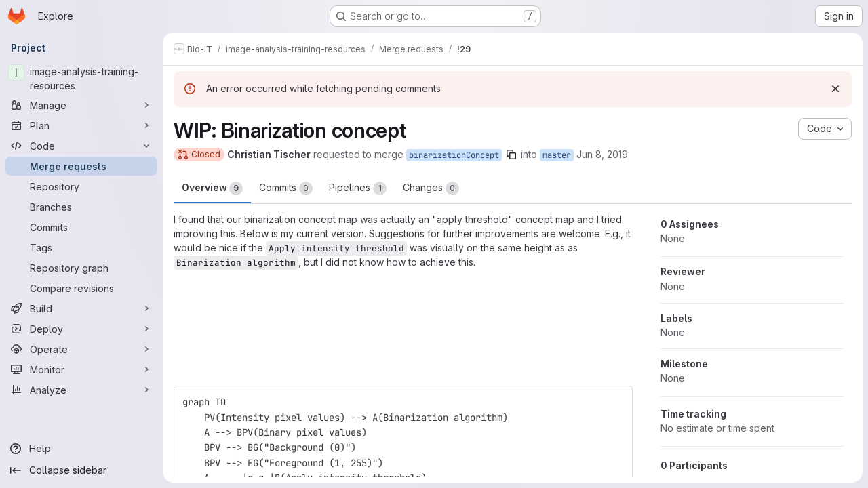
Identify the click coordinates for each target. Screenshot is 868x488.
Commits (286, 188)
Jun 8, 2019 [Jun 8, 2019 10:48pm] (602, 154)
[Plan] (81, 125)
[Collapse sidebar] (81, 470)
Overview (212, 188)
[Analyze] (81, 390)
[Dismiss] (835, 89)
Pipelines (358, 188)
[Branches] (81, 207)
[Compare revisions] (81, 288)
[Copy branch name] (511, 155)
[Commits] (81, 227)
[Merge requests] (81, 166)
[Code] (81, 146)
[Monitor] (81, 369)
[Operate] (81, 349)
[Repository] (81, 186)
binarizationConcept (454, 155)
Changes (431, 188)
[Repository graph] (81, 268)
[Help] (81, 449)
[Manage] (81, 105)
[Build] (81, 308)
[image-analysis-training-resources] (81, 79)
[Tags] (81, 247)
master (557, 155)
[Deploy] (81, 329)
